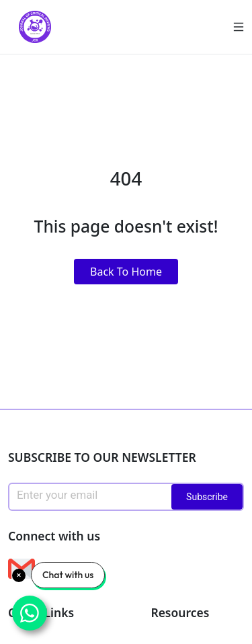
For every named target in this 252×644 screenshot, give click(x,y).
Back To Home (126, 272)
